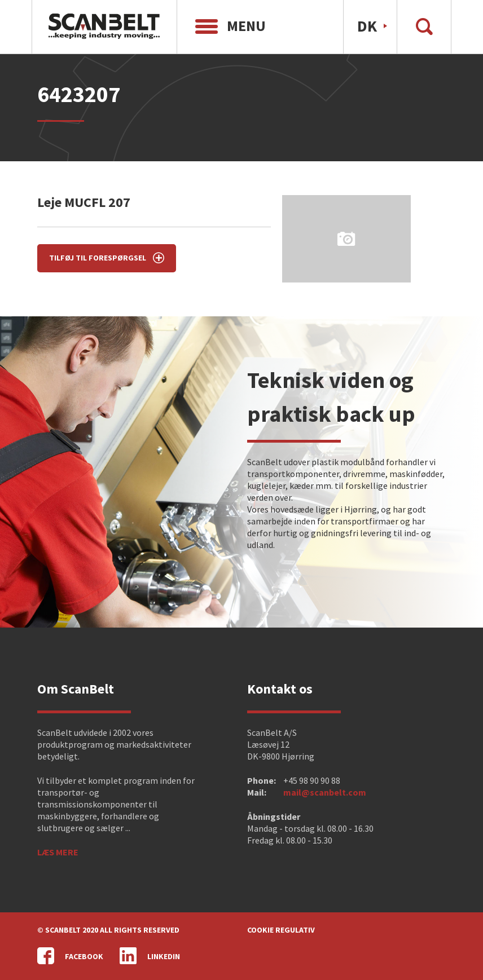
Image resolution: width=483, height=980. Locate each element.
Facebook (70, 956)
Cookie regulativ (281, 930)
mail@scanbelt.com (325, 792)
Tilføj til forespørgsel (107, 258)
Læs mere (58, 852)
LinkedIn (150, 956)
